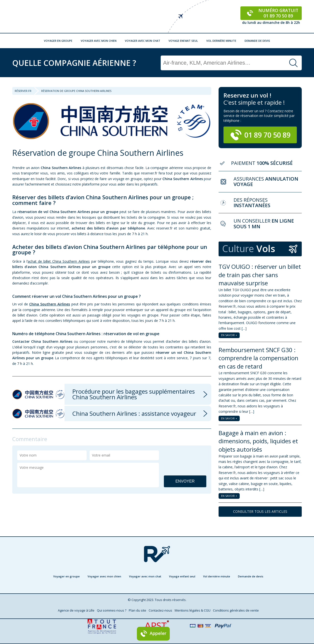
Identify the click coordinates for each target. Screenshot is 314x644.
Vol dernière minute (221, 41)
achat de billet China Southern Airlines (59, 261)
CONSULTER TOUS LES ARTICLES (260, 511)
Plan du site (137, 610)
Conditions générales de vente (236, 610)
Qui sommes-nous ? (112, 610)
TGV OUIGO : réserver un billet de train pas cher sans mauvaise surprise (260, 275)
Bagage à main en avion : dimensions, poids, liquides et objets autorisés (258, 441)
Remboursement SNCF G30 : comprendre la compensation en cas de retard (258, 358)
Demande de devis (257, 41)
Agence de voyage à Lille (76, 610)
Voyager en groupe (58, 41)
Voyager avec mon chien (99, 41)
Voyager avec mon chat (143, 41)
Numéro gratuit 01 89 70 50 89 (271, 13)
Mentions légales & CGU (193, 610)
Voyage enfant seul (183, 41)
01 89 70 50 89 (260, 135)
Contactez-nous (160, 610)
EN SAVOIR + (229, 335)
